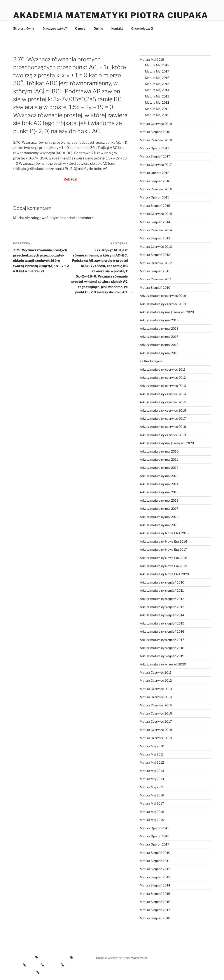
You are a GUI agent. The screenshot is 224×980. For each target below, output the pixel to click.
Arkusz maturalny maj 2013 (159, 476)
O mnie (80, 28)
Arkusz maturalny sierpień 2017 (162, 640)
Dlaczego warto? (55, 28)
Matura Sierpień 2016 (155, 181)
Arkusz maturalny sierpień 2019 (162, 656)
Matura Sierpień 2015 (155, 206)
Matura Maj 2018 (157, 65)
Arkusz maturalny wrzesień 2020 (163, 664)
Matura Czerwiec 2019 (156, 124)
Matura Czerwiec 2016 (156, 189)
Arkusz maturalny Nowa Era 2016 (163, 541)
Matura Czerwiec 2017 (156, 165)
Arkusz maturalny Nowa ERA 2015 (164, 533)
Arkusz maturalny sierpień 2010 (162, 582)
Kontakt (117, 28)
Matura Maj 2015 (157, 84)
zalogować (39, 218)
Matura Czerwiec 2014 (156, 230)
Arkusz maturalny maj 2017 (159, 337)
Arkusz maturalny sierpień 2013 (162, 607)
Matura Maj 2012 (157, 102)
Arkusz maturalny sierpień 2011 (162, 590)
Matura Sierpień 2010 (155, 287)
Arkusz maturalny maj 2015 (159, 320)
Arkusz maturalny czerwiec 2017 (163, 418)
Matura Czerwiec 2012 (156, 263)
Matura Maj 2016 (157, 78)
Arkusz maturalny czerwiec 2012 (163, 378)
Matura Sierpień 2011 (155, 271)
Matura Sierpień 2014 (155, 222)
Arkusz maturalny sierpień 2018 (162, 648)
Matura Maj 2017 (157, 71)
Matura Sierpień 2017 (155, 156)
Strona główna (24, 28)
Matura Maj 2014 (157, 90)
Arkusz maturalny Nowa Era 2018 (163, 558)
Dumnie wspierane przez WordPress (121, 958)
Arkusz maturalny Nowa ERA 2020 (164, 574)
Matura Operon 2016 (155, 173)
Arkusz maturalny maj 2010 (159, 451)
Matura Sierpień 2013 (155, 238)
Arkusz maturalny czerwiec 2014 (163, 394)
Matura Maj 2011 (157, 109)
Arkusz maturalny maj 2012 (159, 468)
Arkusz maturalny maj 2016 (159, 328)
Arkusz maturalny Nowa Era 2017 (163, 549)
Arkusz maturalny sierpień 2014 (162, 615)
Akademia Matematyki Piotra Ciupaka (111, 15)
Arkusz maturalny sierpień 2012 (162, 599)
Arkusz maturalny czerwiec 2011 (163, 369)
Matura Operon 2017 (154, 148)
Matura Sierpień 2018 (155, 132)
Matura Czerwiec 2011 (156, 279)
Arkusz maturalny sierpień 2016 (162, 631)
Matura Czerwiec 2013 (156, 247)
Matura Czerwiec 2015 (156, 214)
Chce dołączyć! (142, 28)
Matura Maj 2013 (157, 96)
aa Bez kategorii (151, 361)
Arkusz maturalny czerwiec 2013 (163, 386)
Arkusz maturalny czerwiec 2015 (163, 402)
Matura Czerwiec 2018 (156, 140)
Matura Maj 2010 (157, 115)
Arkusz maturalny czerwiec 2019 (163, 304)
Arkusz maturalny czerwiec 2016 (163, 410)
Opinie (98, 28)
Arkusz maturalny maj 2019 (159, 353)
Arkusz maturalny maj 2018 (159, 345)
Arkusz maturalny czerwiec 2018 (163, 296)
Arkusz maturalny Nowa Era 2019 (163, 566)
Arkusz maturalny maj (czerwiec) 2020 (167, 312)
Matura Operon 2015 (155, 197)
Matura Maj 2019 (152, 59)
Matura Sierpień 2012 (155, 255)
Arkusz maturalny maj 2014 (159, 484)
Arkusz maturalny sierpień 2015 (162, 623)
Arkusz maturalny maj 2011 (159, 459)
